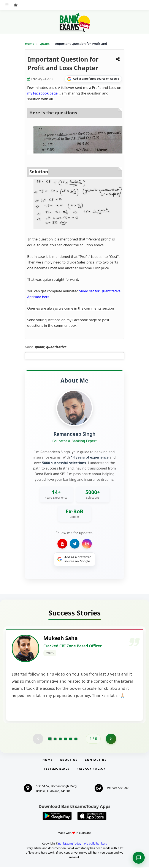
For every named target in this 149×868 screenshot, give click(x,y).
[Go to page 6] (76, 740)
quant (40, 347)
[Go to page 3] (60, 740)
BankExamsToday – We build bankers (82, 845)
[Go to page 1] (50, 740)
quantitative (56, 347)
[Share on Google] (93, 79)
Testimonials (57, 770)
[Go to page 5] (71, 740)
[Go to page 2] (55, 740)
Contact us (96, 761)
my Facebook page (42, 93)
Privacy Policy (91, 770)
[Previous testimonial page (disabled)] (38, 740)
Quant (44, 43)
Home (30, 43)
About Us (69, 761)
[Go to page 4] (65, 740)
